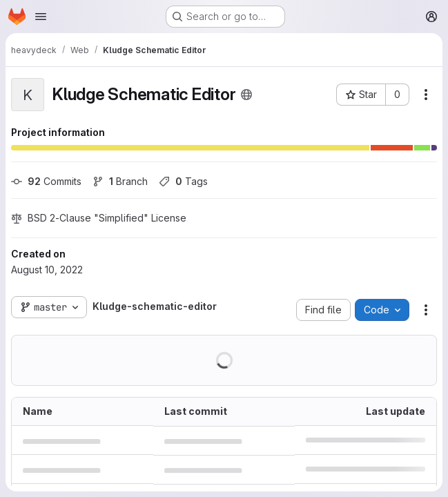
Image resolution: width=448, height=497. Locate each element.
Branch (120, 181)
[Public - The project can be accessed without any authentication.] (246, 95)
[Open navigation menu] (41, 17)
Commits (46, 181)
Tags (183, 181)
